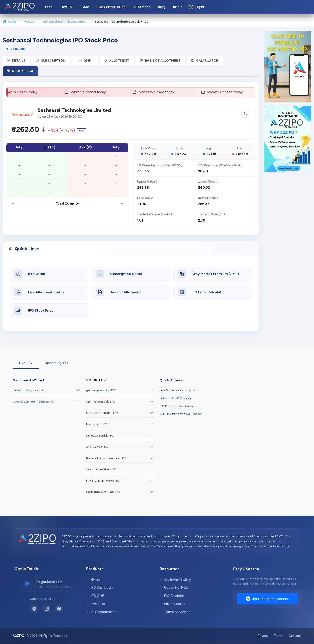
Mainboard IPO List (29, 381)
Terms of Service (175, 612)
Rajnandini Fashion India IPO (106, 458)
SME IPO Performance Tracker (181, 414)
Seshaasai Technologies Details (65, 22)
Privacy (263, 636)
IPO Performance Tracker (177, 406)
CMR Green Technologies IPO (34, 402)
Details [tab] (16, 61)
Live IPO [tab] (26, 363)
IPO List (29, 22)
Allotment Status (175, 580)
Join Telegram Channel (267, 599)
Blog (264, 7)
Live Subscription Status (177, 390)
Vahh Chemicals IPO (101, 402)
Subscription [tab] (51, 61)
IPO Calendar (172, 596)
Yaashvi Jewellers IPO (101, 469)
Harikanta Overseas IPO (103, 492)
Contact (295, 636)
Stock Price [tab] (20, 71)
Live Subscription (213, 7)
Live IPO (169, 7)
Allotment (244, 7)
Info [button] (278, 7)
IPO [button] (149, 7)
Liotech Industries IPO (102, 413)
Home (9, 22)
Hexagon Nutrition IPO (29, 390)
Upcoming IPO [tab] (56, 363)
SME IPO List (97, 381)
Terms (279, 636)
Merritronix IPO (97, 424)
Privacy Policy (172, 604)
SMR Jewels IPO (97, 447)
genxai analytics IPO (101, 390)
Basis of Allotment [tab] (161, 61)
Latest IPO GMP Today (176, 398)
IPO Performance (101, 612)
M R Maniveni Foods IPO (103, 481)
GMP (187, 7)
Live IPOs (96, 604)
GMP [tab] (85, 61)
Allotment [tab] (117, 61)
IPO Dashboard (100, 588)
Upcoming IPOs (174, 588)
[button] (298, 7)
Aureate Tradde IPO (100, 436)
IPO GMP (95, 596)
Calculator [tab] (205, 61)
